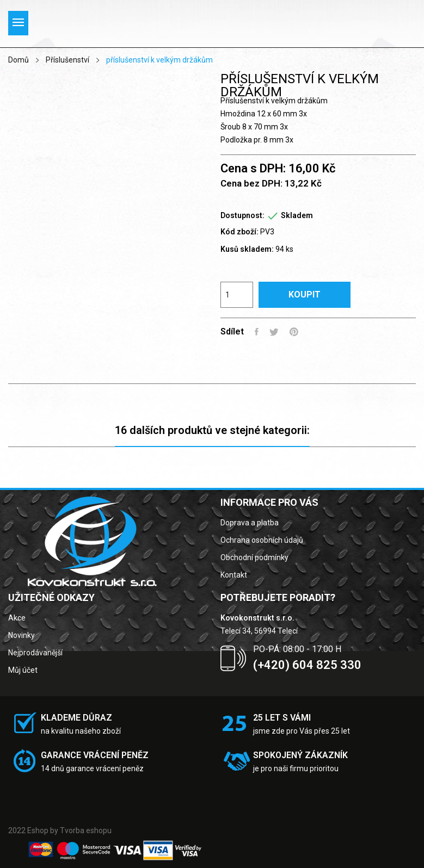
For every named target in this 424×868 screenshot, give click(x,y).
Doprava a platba (250, 523)
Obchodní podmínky (254, 557)
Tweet (274, 332)
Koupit (305, 294)
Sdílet (257, 332)
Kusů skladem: (247, 249)
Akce (17, 618)
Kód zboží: (239, 232)
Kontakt (234, 575)
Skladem (297, 215)
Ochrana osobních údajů (262, 540)
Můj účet (23, 670)
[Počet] (237, 295)
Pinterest (294, 332)
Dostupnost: (242, 215)
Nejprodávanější (35, 653)
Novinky (21, 635)
